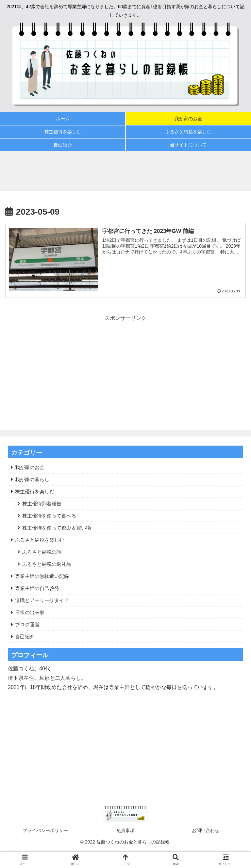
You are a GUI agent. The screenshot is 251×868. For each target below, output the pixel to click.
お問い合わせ (206, 830)
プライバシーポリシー (45, 830)
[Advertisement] (125, 171)
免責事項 (125, 830)
